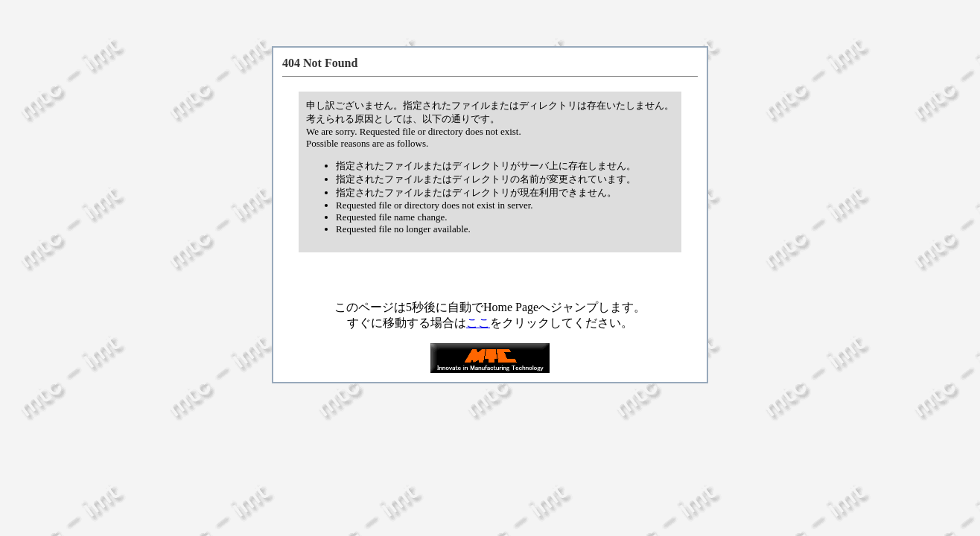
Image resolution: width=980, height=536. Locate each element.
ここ (478, 323)
